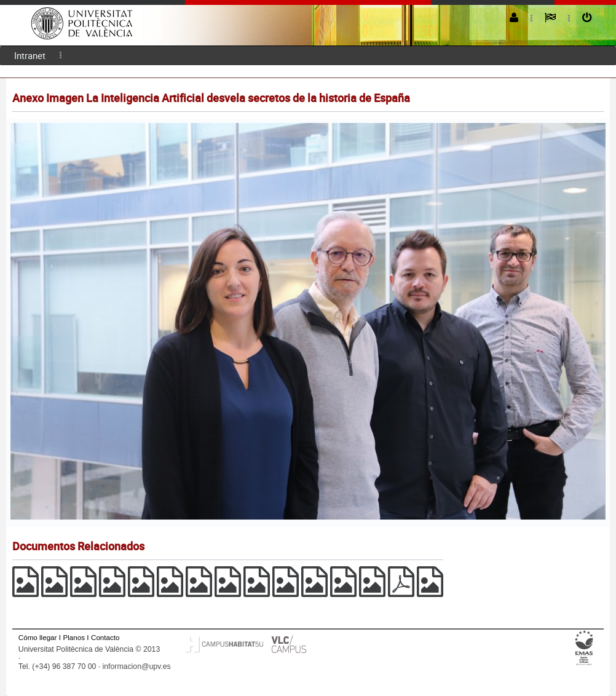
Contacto (105, 637)
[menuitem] (30, 56)
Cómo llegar (38, 637)
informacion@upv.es (137, 666)
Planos (74, 637)
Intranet (30, 55)
